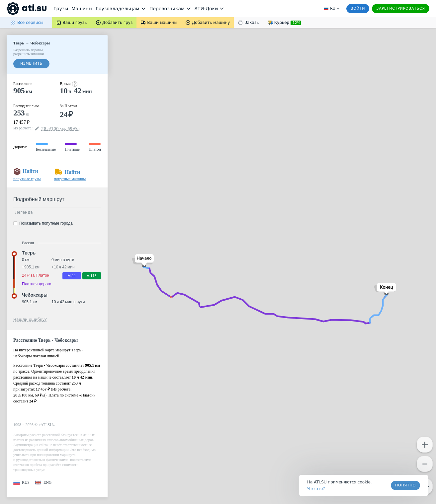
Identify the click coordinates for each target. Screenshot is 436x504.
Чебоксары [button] (35, 295)
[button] (143, 261)
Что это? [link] (316, 489)
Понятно (405, 485)
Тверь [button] (29, 253)
